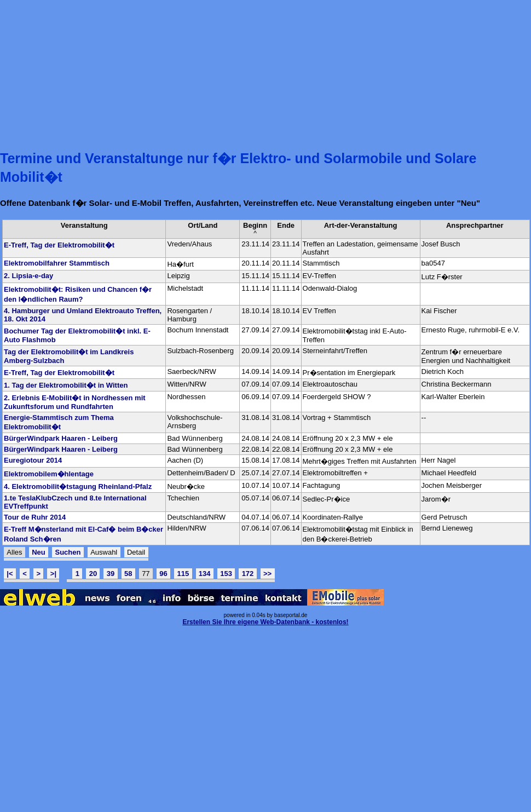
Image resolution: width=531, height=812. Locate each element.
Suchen (68, 552)
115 (183, 574)
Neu (39, 552)
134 (205, 574)
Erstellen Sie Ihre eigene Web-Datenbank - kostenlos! (265, 622)
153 (226, 574)
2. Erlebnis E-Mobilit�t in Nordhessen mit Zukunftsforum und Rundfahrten (75, 402)
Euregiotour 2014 (33, 460)
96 (163, 574)
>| (53, 574)
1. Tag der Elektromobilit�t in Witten (66, 385)
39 (111, 574)
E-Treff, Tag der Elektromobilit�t (59, 245)
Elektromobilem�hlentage (49, 474)
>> (267, 574)
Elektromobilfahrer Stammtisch (57, 263)
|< (10, 574)
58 (128, 574)
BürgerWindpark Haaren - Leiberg (61, 438)
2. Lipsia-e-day (28, 276)
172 (248, 574)
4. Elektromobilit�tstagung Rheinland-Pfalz (78, 486)
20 (93, 574)
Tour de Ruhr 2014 (35, 517)
